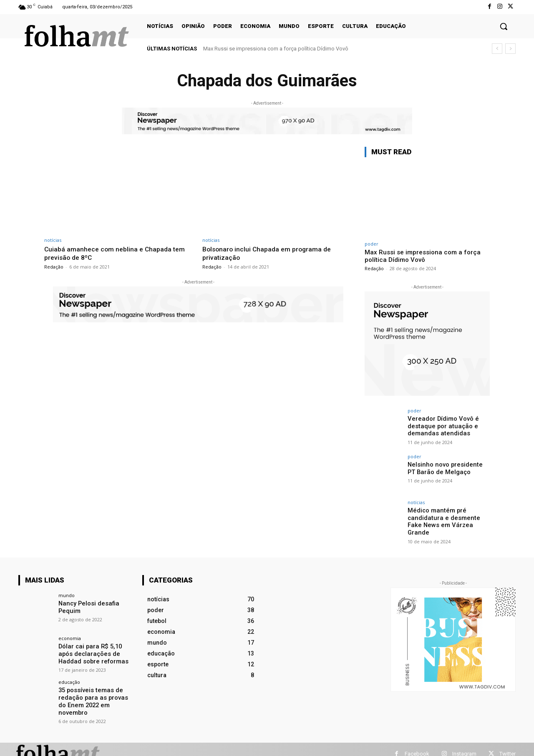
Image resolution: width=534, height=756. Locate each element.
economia (70, 635)
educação (69, 678)
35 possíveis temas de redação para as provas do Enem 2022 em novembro (96, 693)
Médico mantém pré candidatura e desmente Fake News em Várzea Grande (448, 517)
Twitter (508, 745)
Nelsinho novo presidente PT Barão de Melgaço (447, 468)
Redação (54, 266)
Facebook (417, 745)
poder (372, 244)
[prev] (497, 49)
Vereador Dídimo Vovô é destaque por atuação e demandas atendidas (441, 426)
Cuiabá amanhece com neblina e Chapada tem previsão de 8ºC (118, 253)
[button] (504, 26)
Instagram (464, 745)
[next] (510, 49)
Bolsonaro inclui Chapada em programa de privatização (270, 253)
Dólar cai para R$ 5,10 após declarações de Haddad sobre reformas (96, 651)
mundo (67, 592)
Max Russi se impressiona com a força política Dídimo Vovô (276, 49)
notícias (53, 240)
